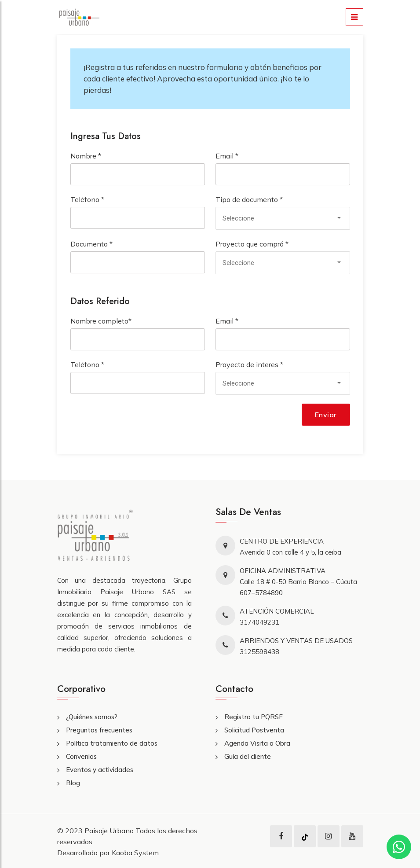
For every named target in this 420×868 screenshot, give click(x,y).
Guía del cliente (248, 756)
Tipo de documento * (249, 199)
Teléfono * (87, 199)
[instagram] (328, 836)
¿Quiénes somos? (92, 717)
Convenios (81, 756)
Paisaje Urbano (110, 831)
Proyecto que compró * (252, 244)
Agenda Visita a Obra (257, 743)
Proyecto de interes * (249, 364)
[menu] (354, 17)
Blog (73, 783)
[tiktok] (305, 836)
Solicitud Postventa (254, 730)
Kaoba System (135, 853)
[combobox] (283, 218)
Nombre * (86, 156)
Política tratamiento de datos (112, 743)
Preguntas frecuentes (99, 730)
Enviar (326, 415)
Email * (227, 156)
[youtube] (352, 836)
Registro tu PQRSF (254, 717)
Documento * (91, 244)
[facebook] (281, 836)
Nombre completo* (101, 321)
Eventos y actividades (100, 770)
